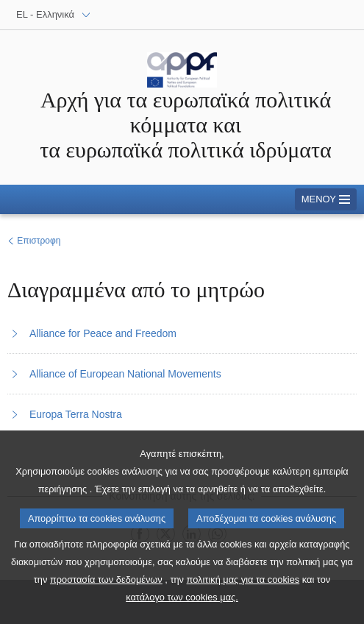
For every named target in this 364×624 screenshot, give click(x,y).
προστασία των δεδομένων (106, 591)
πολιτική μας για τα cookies (243, 591)
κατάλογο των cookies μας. (182, 608)
